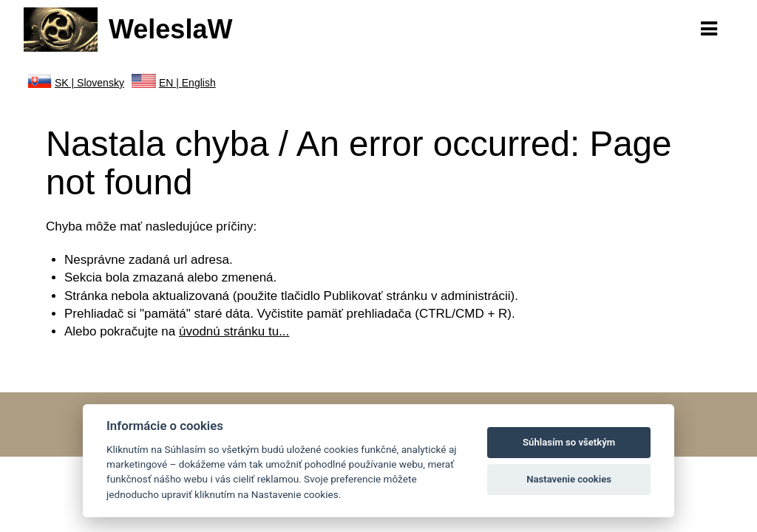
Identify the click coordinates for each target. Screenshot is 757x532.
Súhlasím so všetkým (569, 442)
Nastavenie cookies (569, 479)
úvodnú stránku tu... (234, 331)
